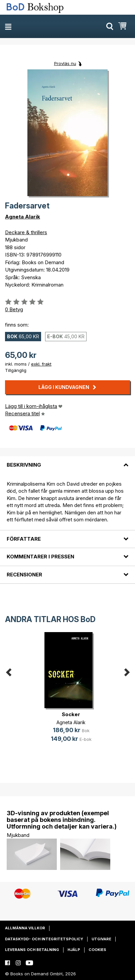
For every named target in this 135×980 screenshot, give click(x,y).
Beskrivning (24, 465)
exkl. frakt (41, 364)
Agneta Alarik (23, 217)
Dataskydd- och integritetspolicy (44, 939)
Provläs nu (65, 63)
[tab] (67, 461)
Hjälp (74, 950)
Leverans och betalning (32, 950)
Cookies (97, 950)
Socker (71, 714)
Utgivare (101, 939)
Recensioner (24, 575)
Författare (24, 539)
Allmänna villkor (25, 928)
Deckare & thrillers (26, 232)
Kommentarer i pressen (40, 557)
